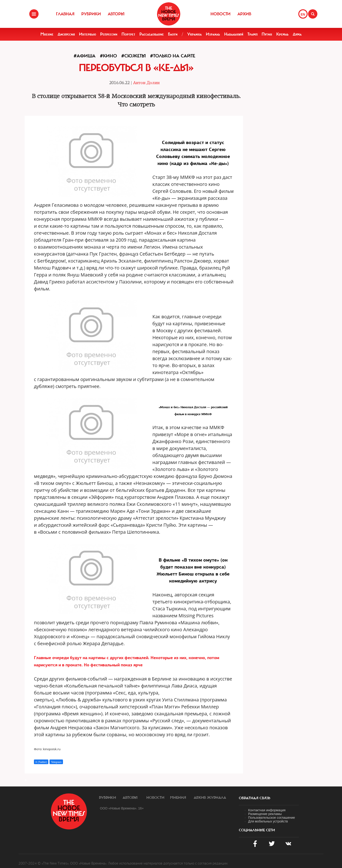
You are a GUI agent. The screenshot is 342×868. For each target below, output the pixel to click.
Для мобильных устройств (268, 821)
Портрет (128, 34)
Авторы (116, 14)
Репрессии (109, 34)
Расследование (152, 34)
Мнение (47, 34)
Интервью (88, 34)
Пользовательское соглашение (272, 818)
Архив (244, 14)
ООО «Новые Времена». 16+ (122, 808)
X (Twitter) (41, 762)
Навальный (234, 34)
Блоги (173, 34)
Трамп (253, 34)
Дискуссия (66, 34)
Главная (65, 14)
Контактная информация (267, 810)
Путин (267, 34)
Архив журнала (210, 798)
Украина (194, 34)
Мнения (178, 798)
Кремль (282, 34)
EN (303, 14)
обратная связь (255, 798)
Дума (297, 34)
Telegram (56, 762)
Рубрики (91, 14)
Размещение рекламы (265, 814)
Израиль (213, 34)
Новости (220, 14)
